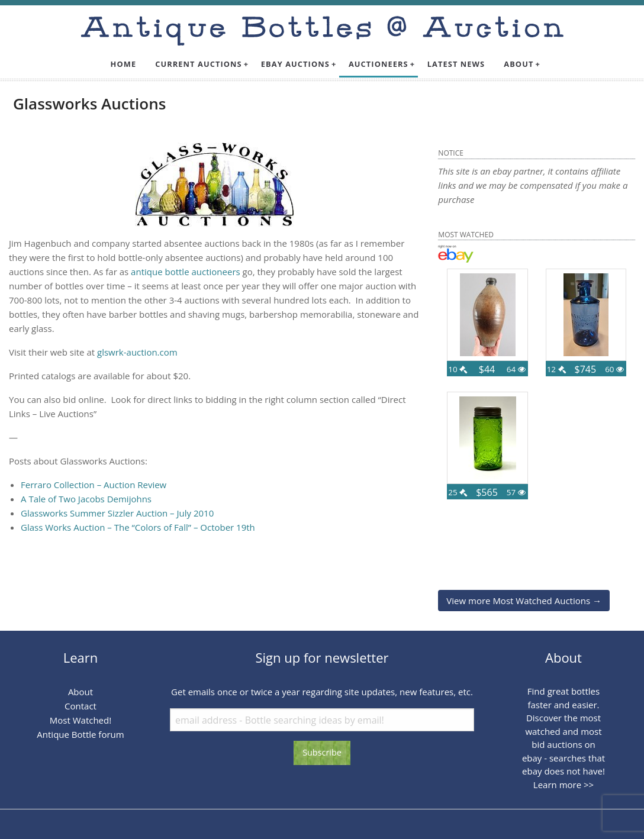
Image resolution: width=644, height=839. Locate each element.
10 (458, 369)
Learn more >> (563, 785)
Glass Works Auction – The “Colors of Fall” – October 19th (138, 527)
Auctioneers (379, 64)
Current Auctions (199, 64)
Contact (80, 706)
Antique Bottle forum (80, 734)
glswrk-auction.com (137, 352)
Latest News (456, 64)
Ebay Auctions (295, 64)
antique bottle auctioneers (186, 272)
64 (516, 369)
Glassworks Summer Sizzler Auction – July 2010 (117, 513)
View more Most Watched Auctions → (524, 601)
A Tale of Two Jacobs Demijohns (86, 499)
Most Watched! (80, 720)
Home (124, 64)
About (519, 64)
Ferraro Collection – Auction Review (94, 485)
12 (556, 369)
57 (516, 492)
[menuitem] (124, 64)
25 (458, 492)
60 (614, 369)
